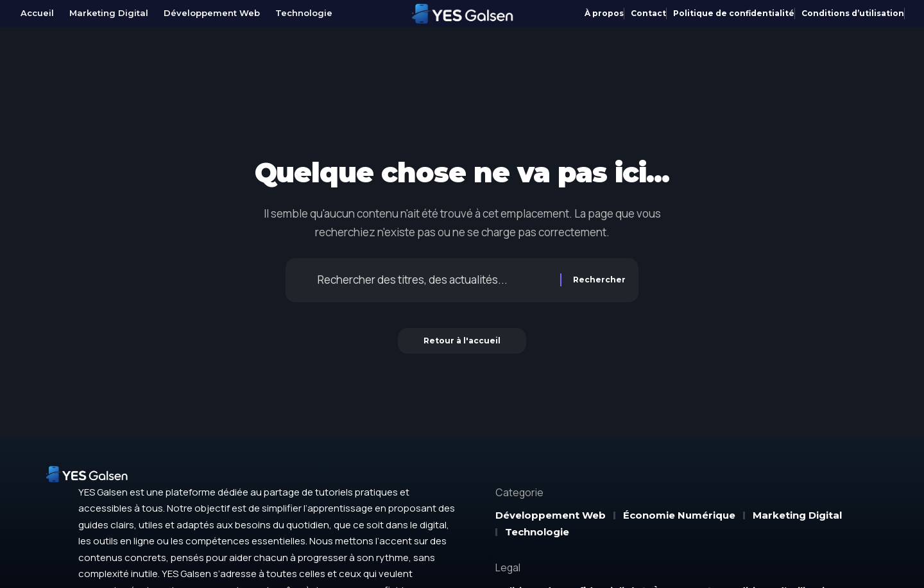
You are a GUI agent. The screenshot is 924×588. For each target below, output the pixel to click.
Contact (648, 13)
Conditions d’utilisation (853, 13)
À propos (604, 13)
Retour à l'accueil (462, 341)
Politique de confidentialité (734, 13)
